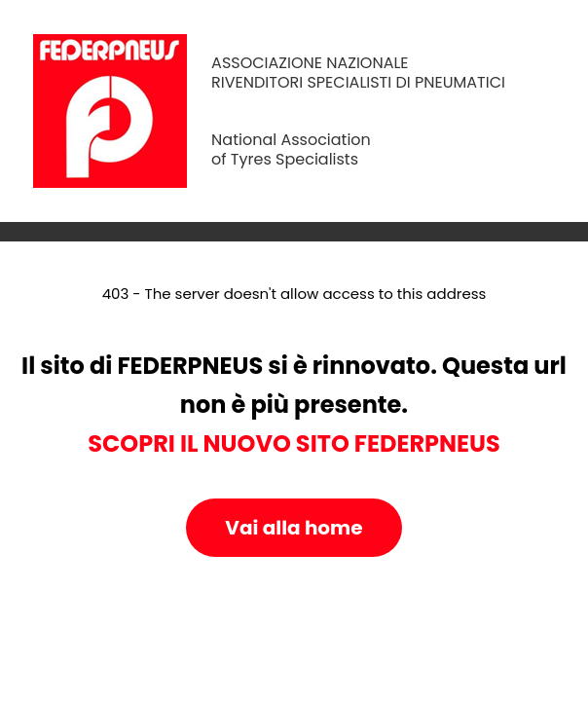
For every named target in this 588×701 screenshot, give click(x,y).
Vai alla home (294, 528)
